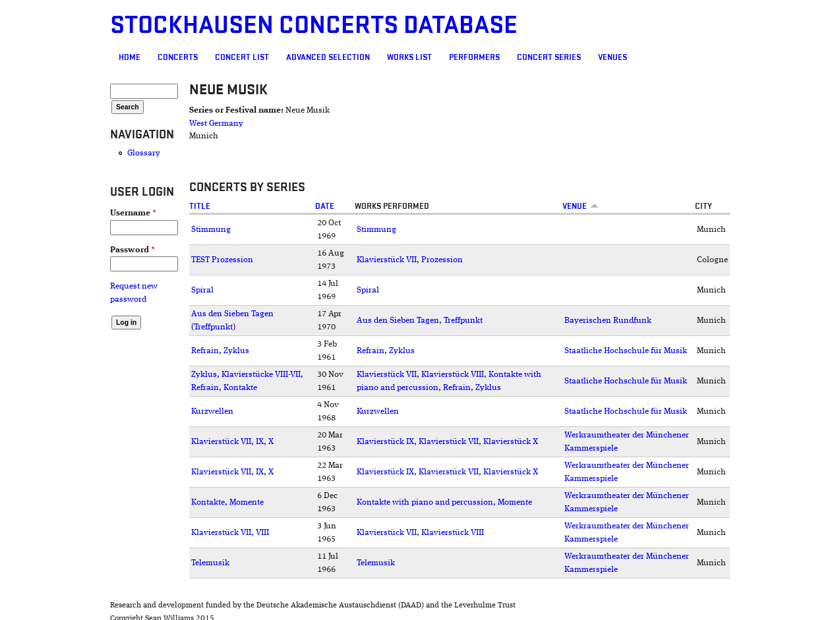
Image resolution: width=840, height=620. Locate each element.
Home (130, 57)
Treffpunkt (463, 321)
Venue (581, 206)
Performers (474, 57)
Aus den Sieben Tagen (398, 321)
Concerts (178, 57)
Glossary (144, 153)
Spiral (202, 290)
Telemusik (210, 563)
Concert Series (549, 57)
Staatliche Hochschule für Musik (626, 351)
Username (133, 213)
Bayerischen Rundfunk (608, 321)
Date (325, 206)
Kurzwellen (212, 411)
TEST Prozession (222, 260)
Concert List (242, 57)
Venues (613, 57)
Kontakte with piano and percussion (425, 502)
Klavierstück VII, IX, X (232, 442)
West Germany (216, 124)
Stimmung (211, 230)
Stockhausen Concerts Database (314, 25)
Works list (409, 57)
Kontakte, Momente (227, 502)
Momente (515, 502)
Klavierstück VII (387, 260)
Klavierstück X (511, 442)
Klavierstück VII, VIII (230, 533)
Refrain (371, 351)
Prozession (442, 260)
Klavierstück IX (385, 442)
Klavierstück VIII (453, 375)
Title (200, 206)
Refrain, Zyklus (220, 351)
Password (133, 250)
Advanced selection (328, 57)
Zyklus (402, 351)
